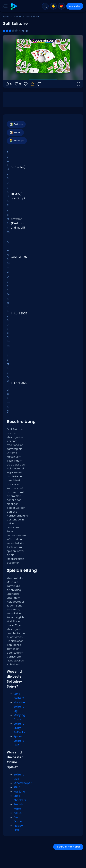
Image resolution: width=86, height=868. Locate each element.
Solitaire (18, 16)
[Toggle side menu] (4, 6)
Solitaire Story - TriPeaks (19, 728)
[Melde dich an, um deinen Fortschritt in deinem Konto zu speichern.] (32, 84)
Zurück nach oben (68, 847)
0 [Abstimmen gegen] (18, 84)
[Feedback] (39, 84)
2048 (17, 787)
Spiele (6, 16)
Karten (15, 132)
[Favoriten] (26, 84)
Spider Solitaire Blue (19, 741)
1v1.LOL (18, 813)
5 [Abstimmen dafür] (9, 84)
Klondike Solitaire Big (19, 707)
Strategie (17, 141)
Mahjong (19, 792)
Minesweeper (23, 783)
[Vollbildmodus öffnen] (79, 84)
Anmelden (75, 6)
